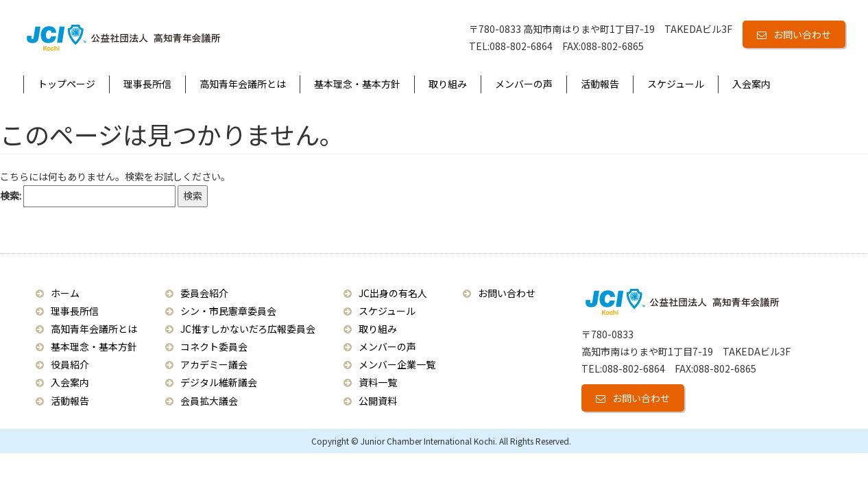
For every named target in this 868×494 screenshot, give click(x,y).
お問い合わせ (802, 34)
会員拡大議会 (209, 401)
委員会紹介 (204, 293)
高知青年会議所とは (243, 84)
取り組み (448, 84)
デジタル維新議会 (219, 382)
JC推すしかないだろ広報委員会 (248, 329)
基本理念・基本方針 (357, 84)
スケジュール (676, 84)
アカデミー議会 (214, 364)
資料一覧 (378, 382)
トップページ (67, 84)
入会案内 (751, 84)
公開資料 (378, 401)
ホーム (65, 293)
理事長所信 (147, 84)
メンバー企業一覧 (397, 364)
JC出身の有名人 (393, 293)
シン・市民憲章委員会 (228, 311)
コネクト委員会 (214, 346)
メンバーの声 (524, 84)
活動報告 (600, 84)
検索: (11, 196)
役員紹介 (70, 364)
